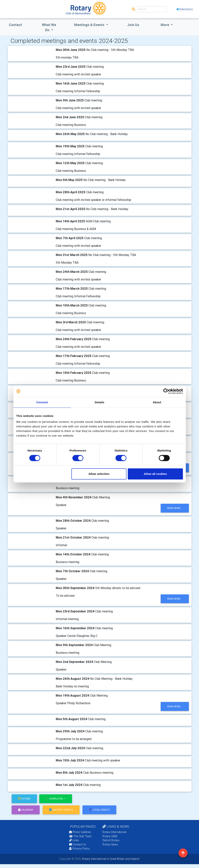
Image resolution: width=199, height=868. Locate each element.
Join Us (133, 25)
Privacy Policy (79, 848)
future (24, 799)
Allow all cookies (155, 474)
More (165, 25)
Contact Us (78, 844)
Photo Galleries (80, 832)
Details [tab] (100, 402)
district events (61, 810)
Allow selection (99, 474)
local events (99, 810)
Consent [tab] (42, 402)
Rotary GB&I (110, 836)
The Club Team (80, 836)
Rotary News (110, 844)
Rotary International (114, 832)
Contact (15, 25)
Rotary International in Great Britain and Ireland (110, 859)
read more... (175, 508)
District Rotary (111, 840)
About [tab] (157, 402)
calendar (26, 810)
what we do (49, 27)
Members (185, 9)
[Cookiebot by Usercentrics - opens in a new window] (166, 391)
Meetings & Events (90, 25)
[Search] (151, 9)
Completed (55, 799)
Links (74, 840)
